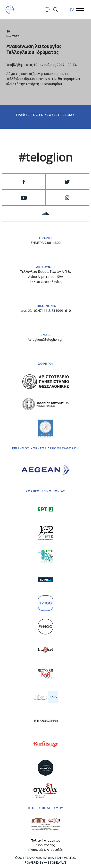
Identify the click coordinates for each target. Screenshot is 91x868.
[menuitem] (72, 10)
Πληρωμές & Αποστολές (45, 850)
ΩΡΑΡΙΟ (45, 238)
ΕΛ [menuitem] (72, 10)
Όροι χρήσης (45, 845)
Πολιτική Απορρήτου (46, 840)
